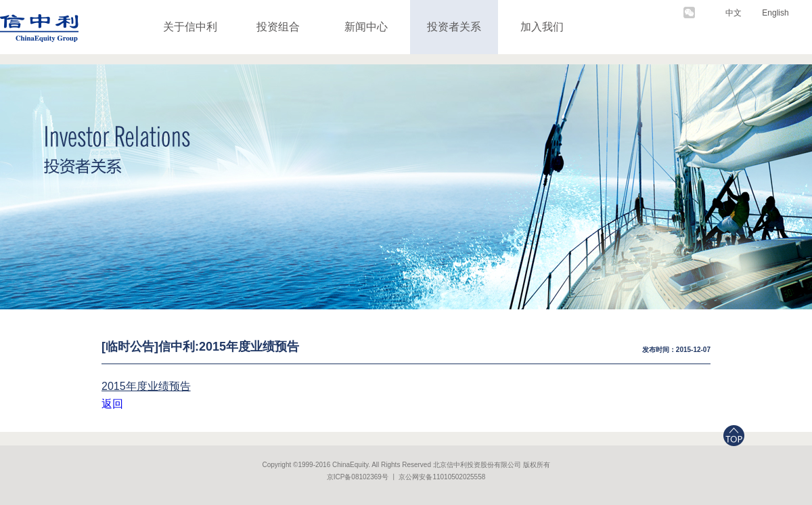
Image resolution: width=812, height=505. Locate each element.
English (775, 13)
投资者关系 (454, 27)
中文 (734, 13)
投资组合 (278, 27)
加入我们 (542, 27)
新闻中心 (366, 27)
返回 (112, 404)
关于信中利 (190, 27)
